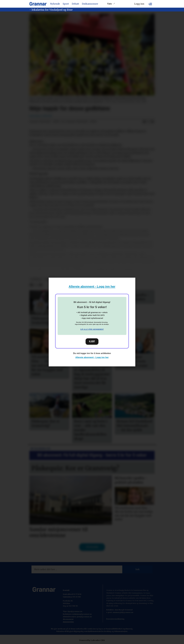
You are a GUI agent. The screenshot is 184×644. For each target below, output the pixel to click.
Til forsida (92, 547)
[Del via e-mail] (152, 122)
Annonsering (68, 622)
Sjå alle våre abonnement (92, 329)
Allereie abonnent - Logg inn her (92, 286)
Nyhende (55, 4)
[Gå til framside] (38, 4)
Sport (66, 4)
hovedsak (36, 279)
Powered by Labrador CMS (92, 640)
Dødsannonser (90, 4)
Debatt (75, 4)
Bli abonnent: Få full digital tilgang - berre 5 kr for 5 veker (92, 455)
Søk (137, 569)
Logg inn (139, 4)
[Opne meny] (150, 4)
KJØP (92, 341)
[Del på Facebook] (144, 122)
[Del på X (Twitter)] (148, 122)
